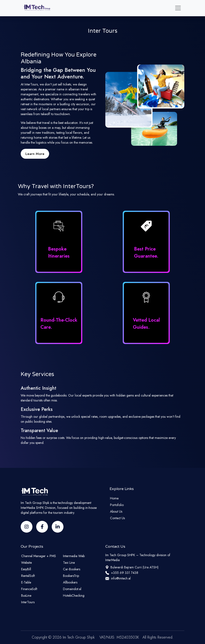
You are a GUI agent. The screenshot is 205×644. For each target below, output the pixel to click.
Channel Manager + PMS (39, 556)
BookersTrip (71, 576)
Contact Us (117, 518)
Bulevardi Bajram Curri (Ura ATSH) (132, 567)
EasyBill (26, 569)
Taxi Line (69, 563)
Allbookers (70, 582)
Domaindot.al (72, 589)
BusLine (26, 595)
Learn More (35, 154)
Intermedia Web (74, 556)
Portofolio (117, 505)
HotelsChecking (74, 595)
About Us (116, 511)
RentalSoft (28, 576)
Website (26, 563)
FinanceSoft (29, 589)
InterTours (28, 602)
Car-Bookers (72, 569)
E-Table (26, 582)
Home (114, 498)
